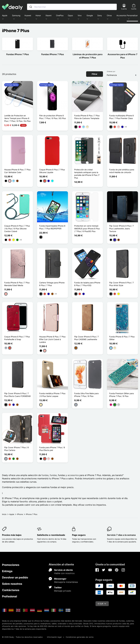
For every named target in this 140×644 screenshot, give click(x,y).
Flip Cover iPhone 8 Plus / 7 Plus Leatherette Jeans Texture (121, 229)
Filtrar (95, 74)
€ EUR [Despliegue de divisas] (102, 604)
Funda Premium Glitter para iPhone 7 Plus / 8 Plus (121, 395)
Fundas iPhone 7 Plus (18, 54)
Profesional (10, 596)
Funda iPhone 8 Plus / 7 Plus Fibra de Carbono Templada (87, 117)
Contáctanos (11, 590)
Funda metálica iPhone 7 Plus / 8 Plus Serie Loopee (52, 395)
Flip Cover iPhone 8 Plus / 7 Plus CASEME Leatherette (86, 338)
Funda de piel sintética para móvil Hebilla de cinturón (122, 171)
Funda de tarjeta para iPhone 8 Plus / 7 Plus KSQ (87, 284)
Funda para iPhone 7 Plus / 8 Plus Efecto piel (52, 449)
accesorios (73, 475)
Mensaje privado (63, 591)
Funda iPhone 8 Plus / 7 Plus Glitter (122, 338)
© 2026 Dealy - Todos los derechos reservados (22, 637)
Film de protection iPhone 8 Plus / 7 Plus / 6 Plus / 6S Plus (52, 117)
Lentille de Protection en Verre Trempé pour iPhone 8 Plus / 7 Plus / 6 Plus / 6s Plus (17, 118)
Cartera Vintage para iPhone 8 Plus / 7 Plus (52, 284)
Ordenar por (111, 71)
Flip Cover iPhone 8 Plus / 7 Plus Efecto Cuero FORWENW (17, 395)
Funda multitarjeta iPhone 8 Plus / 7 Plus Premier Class (121, 117)
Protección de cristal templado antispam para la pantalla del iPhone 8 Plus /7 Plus (87, 174)
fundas (45, 475)
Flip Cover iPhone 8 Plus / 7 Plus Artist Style (121, 284)
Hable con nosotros (64, 573)
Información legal (54, 637)
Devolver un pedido (15, 577)
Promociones (11, 565)
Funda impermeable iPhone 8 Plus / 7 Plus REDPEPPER (52, 227)
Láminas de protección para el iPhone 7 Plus (88, 56)
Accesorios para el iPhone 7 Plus (122, 56)
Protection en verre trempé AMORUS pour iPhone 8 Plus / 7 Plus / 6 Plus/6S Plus (87, 229)
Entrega (7, 571)
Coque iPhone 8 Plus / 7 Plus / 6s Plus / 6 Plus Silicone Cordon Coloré (17, 229)
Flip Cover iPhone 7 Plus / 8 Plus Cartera (16, 449)
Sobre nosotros (12, 584)
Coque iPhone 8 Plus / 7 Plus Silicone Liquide (52, 171)
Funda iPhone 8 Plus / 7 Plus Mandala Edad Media (17, 284)
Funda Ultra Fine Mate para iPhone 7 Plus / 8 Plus (86, 395)
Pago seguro (79, 535)
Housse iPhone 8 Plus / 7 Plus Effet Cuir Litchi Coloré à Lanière (52, 339)
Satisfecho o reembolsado (51, 535)
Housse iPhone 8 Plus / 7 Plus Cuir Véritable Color (17, 171)
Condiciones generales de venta (80, 637)
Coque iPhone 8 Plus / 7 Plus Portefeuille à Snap (17, 338)
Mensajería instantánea (66, 582)
